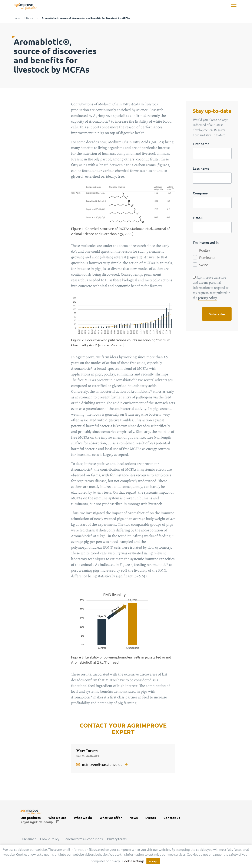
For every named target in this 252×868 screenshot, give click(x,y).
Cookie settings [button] (133, 861)
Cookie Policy (50, 839)
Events (151, 818)
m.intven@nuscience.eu (102, 764)
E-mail (198, 218)
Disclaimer (28, 839)
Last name (201, 168)
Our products (31, 818)
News (29, 18)
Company (200, 193)
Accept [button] (153, 861)
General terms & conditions (83, 839)
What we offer (111, 818)
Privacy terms (117, 839)
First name (201, 144)
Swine (204, 265)
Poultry (205, 250)
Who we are (57, 818)
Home (17, 18)
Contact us (172, 818)
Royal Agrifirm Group (37, 822)
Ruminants (207, 257)
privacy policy (207, 298)
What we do (83, 818)
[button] (234, 6)
